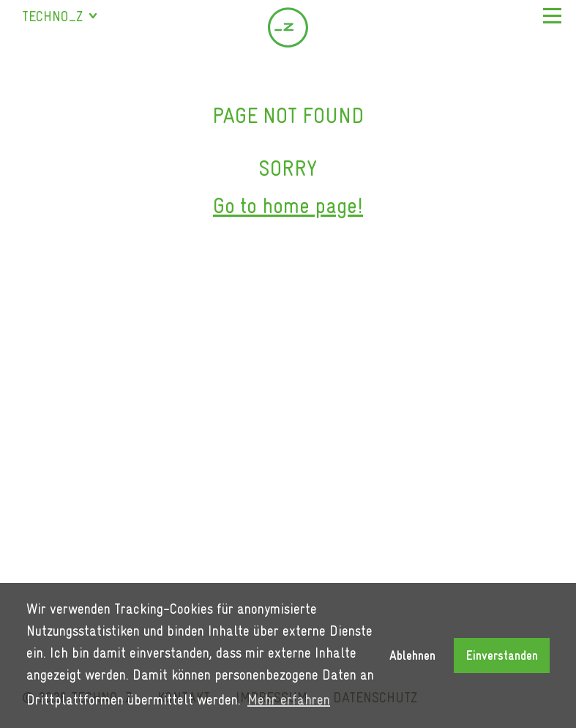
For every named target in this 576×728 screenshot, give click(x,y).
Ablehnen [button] (412, 655)
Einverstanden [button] (502, 655)
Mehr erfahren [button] (289, 699)
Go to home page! (288, 205)
